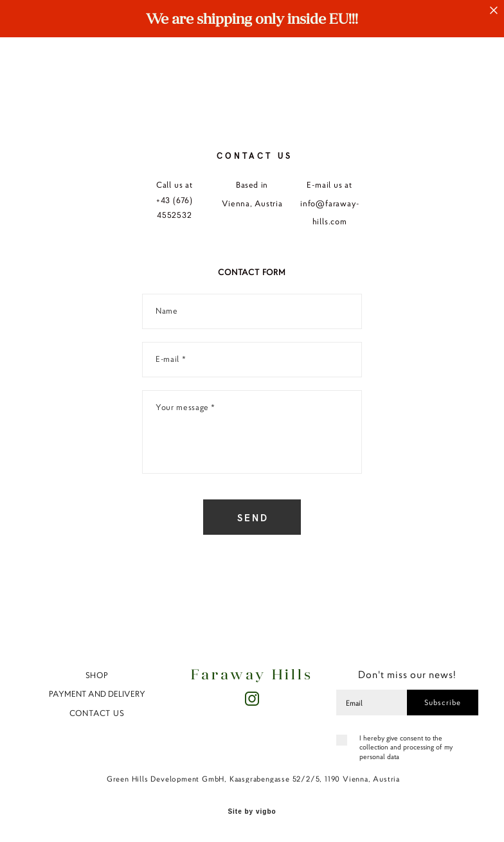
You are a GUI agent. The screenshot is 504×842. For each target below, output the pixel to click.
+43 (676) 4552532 (175, 208)
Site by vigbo (252, 812)
